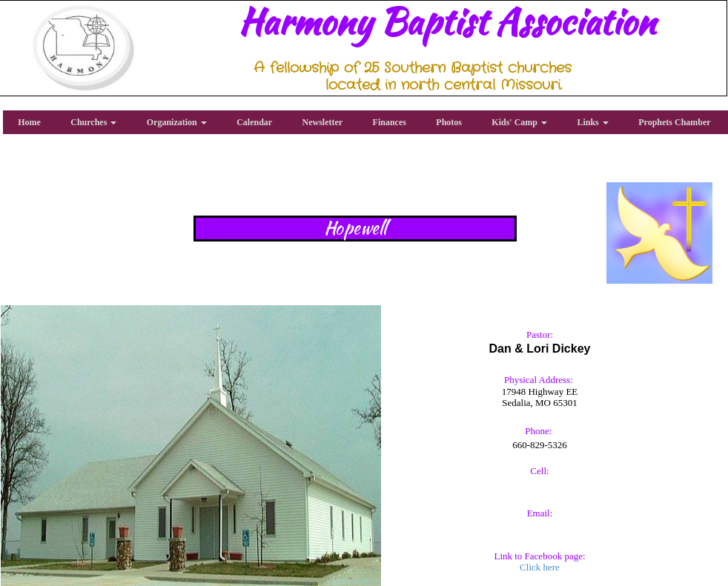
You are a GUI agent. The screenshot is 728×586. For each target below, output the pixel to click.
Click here (540, 567)
